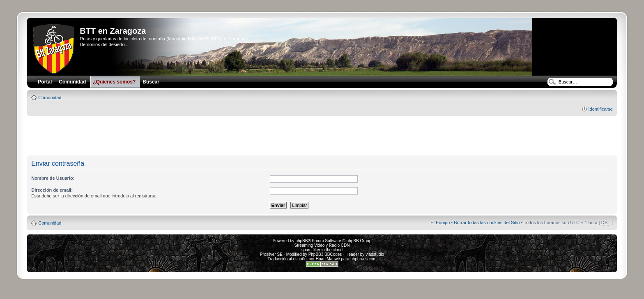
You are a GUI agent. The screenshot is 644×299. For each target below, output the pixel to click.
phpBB (301, 241)
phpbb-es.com (363, 259)
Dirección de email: (52, 190)
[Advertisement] (322, 136)
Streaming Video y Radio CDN (322, 245)
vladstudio (375, 254)
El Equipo (440, 223)
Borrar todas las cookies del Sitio (487, 223)
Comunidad (50, 97)
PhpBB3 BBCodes (325, 254)
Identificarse (600, 109)
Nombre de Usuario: (53, 178)
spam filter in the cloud (322, 250)
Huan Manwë (328, 259)
